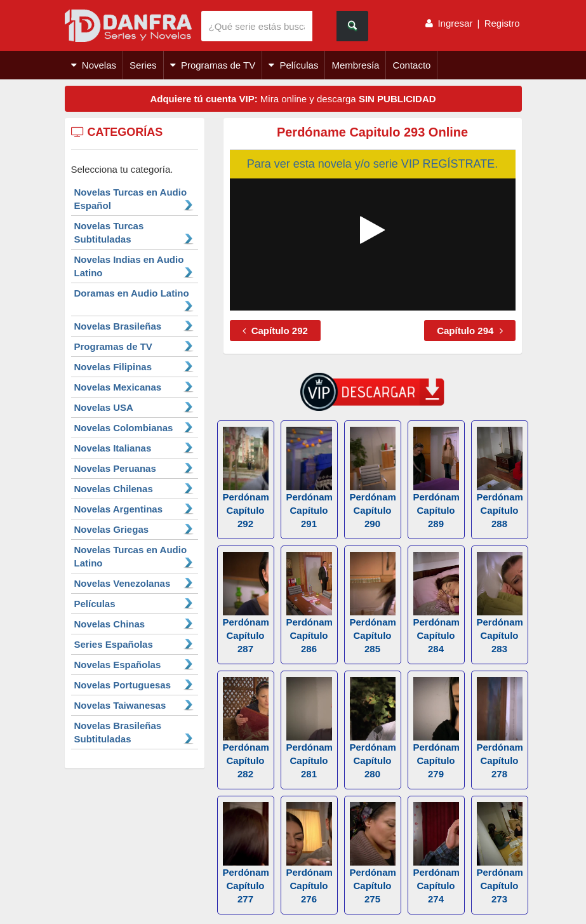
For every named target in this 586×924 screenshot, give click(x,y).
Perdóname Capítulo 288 (500, 478)
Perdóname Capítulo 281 (309, 728)
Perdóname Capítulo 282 (246, 728)
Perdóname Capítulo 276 (309, 853)
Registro (502, 23)
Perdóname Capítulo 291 (309, 478)
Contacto (411, 65)
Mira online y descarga (293, 99)
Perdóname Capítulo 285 (373, 603)
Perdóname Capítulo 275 (373, 853)
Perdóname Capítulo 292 (246, 478)
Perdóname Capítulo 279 (436, 728)
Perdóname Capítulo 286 (309, 603)
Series (143, 65)
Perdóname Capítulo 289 (436, 478)
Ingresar (455, 23)
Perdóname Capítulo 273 (500, 853)
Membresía (355, 65)
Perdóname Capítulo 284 (436, 603)
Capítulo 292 (275, 331)
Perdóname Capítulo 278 (500, 728)
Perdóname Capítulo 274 (436, 853)
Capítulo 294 (469, 331)
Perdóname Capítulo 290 (373, 478)
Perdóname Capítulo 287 (246, 603)
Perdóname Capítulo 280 (373, 728)
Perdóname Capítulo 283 (500, 603)
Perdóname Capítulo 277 (246, 853)
